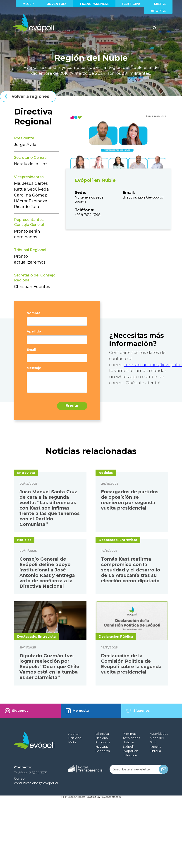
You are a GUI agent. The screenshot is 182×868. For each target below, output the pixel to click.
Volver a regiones (30, 96)
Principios (103, 812)
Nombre (34, 313)
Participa (131, 4)
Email (31, 350)
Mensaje (34, 368)
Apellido (34, 331)
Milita (160, 4)
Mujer (28, 4)
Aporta (158, 11)
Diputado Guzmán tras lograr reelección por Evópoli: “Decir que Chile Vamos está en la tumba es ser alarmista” (49, 736)
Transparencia (94, 4)
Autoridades (159, 803)
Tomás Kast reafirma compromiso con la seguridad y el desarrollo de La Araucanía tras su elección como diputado (131, 639)
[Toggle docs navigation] (165, 28)
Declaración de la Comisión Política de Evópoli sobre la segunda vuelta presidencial (131, 733)
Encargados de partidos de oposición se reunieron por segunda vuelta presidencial (130, 535)
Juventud (57, 4)
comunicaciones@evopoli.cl (36, 853)
